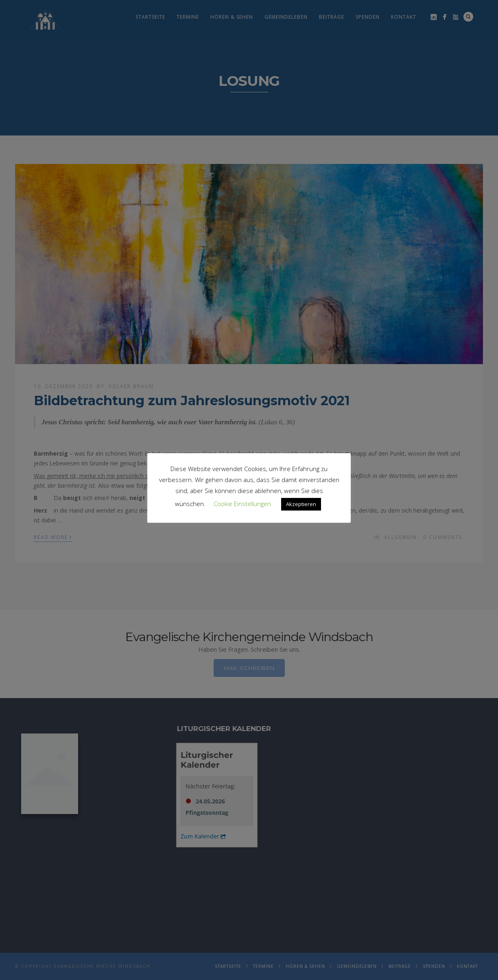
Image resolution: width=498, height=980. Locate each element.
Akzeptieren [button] (301, 504)
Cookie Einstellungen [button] (242, 504)
